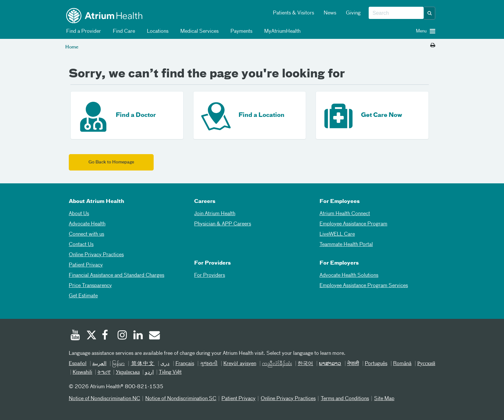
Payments (240, 31)
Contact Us (81, 245)
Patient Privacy (86, 265)
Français (185, 364)
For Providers (210, 276)
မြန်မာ (118, 364)
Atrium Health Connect (345, 214)
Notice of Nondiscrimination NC (104, 399)
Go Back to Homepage (111, 162)
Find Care (123, 31)
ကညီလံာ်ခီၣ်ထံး (277, 364)
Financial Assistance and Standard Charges (117, 276)
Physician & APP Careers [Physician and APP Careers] (223, 224)
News (330, 13)
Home (72, 47)
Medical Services (198, 31)
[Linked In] (138, 336)
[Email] (154, 336)
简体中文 (143, 364)
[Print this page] (433, 46)
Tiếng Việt (170, 372)
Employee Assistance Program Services (364, 286)
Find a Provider (82, 31)
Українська (128, 372)
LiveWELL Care (337, 234)
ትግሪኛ (104, 372)
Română (402, 364)
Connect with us (86, 234)
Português (376, 364)
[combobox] (396, 13)
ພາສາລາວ (330, 364)
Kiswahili (82, 372)
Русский (426, 364)
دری (165, 364)
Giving (353, 13)
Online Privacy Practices (96, 255)
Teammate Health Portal (346, 245)
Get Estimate (83, 296)
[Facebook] (107, 336)
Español (78, 364)
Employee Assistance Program (353, 224)
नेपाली (353, 364)
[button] (430, 13)
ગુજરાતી (209, 364)
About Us (79, 214)
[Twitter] (91, 336)
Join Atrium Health (215, 214)
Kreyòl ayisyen (240, 364)
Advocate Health (87, 224)
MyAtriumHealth (281, 31)
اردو (149, 372)
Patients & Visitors (293, 13)
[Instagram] (122, 336)
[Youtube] (75, 336)
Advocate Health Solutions (349, 276)
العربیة (99, 364)
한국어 (305, 364)
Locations (157, 31)
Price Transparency (90, 286)
